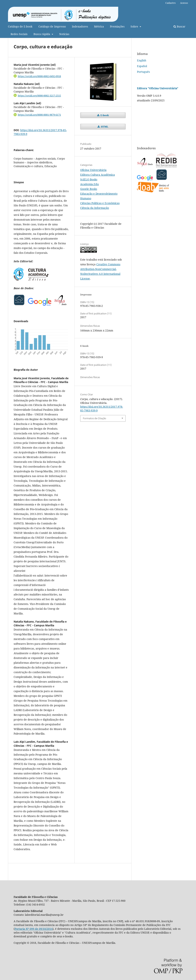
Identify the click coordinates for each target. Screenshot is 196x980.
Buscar (179, 26)
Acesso (184, 3)
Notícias (64, 34)
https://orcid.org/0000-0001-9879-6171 (39, 115)
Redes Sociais (19, 34)
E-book (104, 115)
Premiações (117, 26)
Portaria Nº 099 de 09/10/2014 (34, 929)
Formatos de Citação (94, 418)
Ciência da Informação (95, 208)
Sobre (135, 26)
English (142, 60)
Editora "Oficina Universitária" (158, 88)
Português (143, 72)
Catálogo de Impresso (52, 26)
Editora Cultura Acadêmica (98, 175)
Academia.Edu (89, 184)
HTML (104, 127)
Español (142, 66)
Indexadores (80, 26)
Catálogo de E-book (20, 26)
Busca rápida (42, 34)
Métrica (99, 26)
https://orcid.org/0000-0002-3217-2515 (39, 96)
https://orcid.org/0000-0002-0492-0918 (39, 76)
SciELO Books (89, 179)
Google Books (89, 189)
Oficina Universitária (93, 170)
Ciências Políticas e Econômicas (100, 203)
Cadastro (171, 3)
